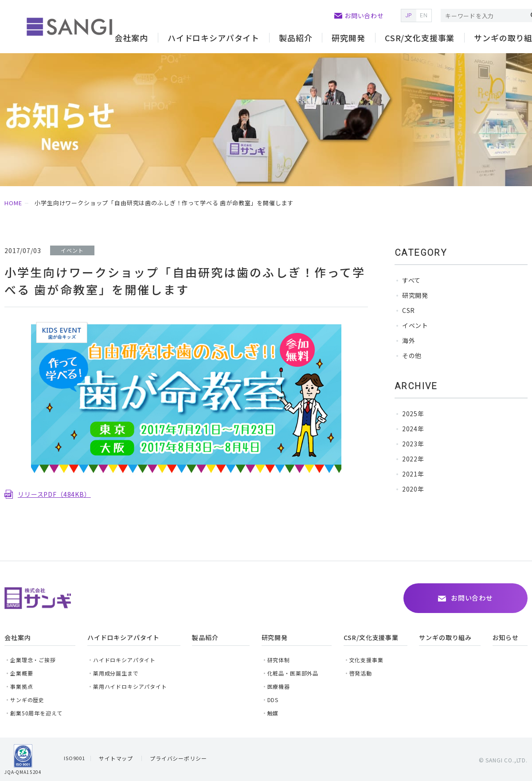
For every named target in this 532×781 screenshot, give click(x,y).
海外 (409, 340)
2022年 (413, 459)
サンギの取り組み (445, 637)
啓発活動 (361, 673)
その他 (412, 355)
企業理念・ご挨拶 (33, 660)
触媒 (273, 713)
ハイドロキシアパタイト (124, 660)
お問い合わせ (364, 16)
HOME (13, 203)
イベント (415, 325)
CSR (409, 310)
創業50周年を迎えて (36, 713)
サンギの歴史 (27, 700)
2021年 (413, 474)
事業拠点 (22, 686)
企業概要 (22, 673)
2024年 (413, 429)
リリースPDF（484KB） (54, 494)
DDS (273, 700)
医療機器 (279, 686)
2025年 (413, 414)
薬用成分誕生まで (116, 673)
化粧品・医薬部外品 (293, 673)
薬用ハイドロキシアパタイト (130, 686)
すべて (412, 280)
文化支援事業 (366, 660)
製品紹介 (295, 38)
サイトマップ (116, 758)
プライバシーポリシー (178, 758)
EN (424, 16)
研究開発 (415, 295)
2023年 (413, 444)
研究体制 (279, 660)
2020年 (413, 489)
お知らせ (506, 637)
